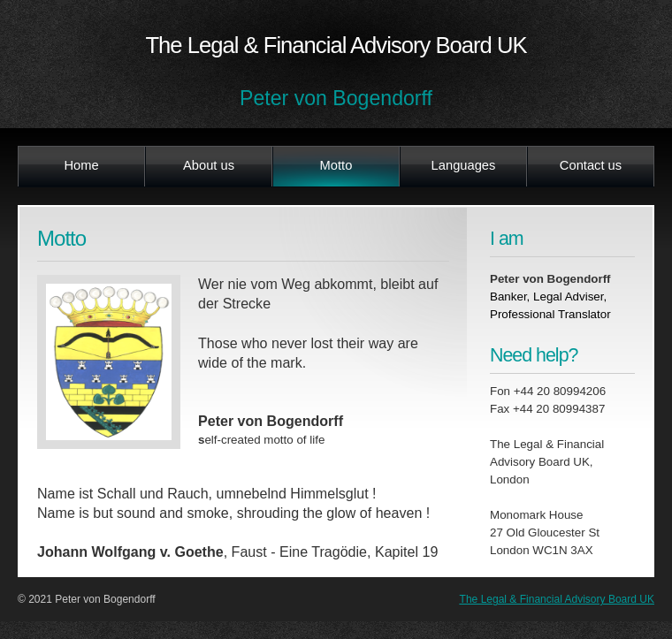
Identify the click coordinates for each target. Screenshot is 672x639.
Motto (336, 165)
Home (81, 165)
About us (209, 165)
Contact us (591, 165)
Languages (464, 165)
